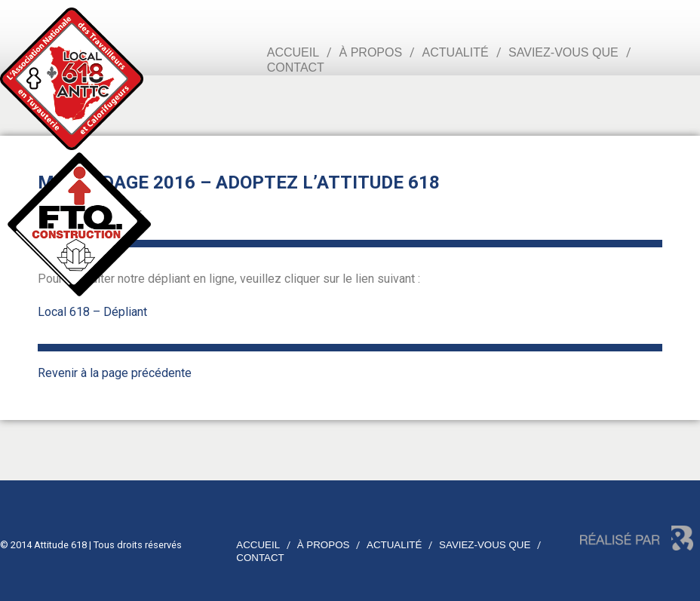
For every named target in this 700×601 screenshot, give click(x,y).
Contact (296, 67)
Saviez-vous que (563, 52)
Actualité (456, 52)
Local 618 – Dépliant (92, 312)
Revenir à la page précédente (115, 373)
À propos (371, 52)
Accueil (293, 52)
